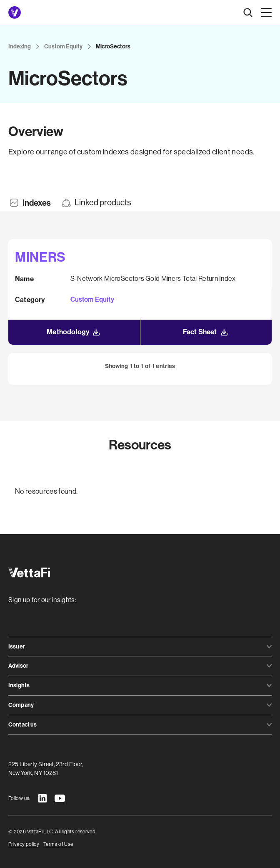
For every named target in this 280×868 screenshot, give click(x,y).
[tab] (30, 203)
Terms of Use (58, 844)
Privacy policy (24, 844)
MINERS (40, 257)
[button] (265, 13)
